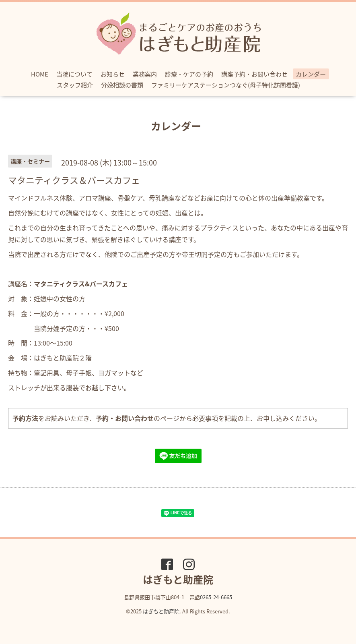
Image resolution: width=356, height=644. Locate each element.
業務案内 (145, 74)
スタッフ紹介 (75, 85)
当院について (74, 74)
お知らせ (113, 74)
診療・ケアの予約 (189, 74)
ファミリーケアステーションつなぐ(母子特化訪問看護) (226, 85)
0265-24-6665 (216, 597)
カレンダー (311, 74)
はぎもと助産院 (161, 611)
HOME (40, 74)
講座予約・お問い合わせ (254, 74)
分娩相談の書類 (122, 85)
